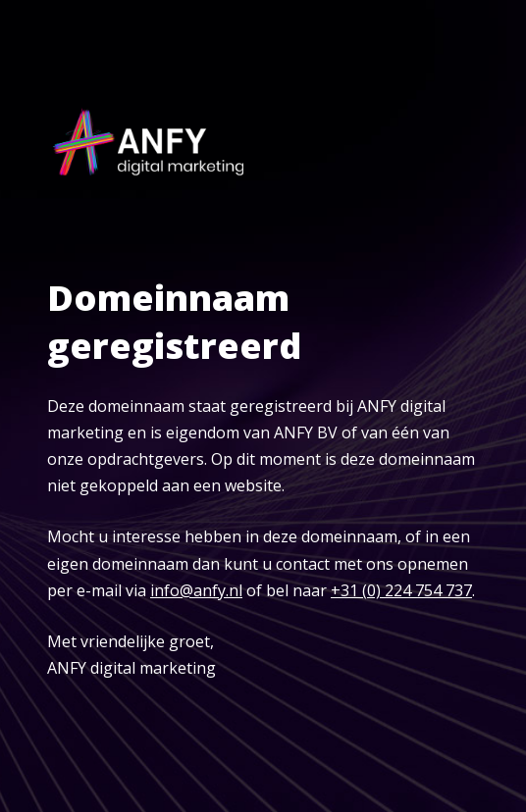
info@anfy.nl (196, 590)
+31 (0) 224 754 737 (401, 590)
